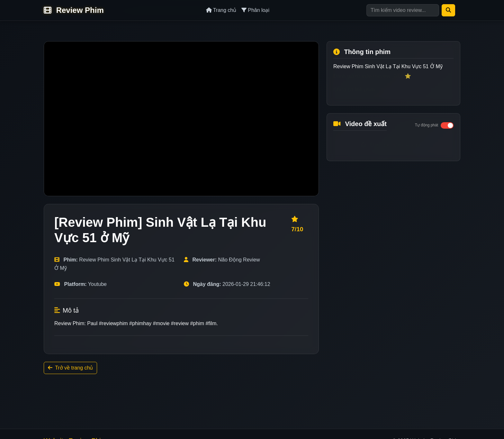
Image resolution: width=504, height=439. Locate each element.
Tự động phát (427, 125)
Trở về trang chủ (70, 368)
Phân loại (255, 10)
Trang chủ (221, 10)
